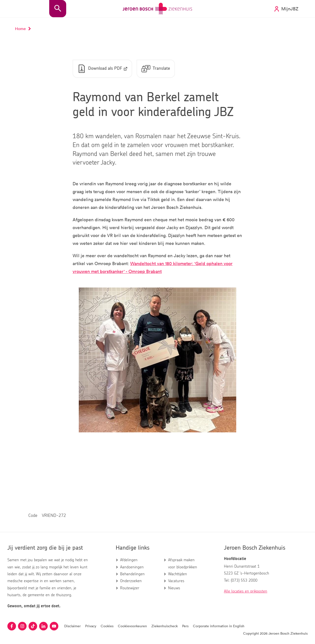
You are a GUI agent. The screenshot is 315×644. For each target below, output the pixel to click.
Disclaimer (72, 626)
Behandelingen (132, 574)
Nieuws (174, 588)
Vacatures (176, 581)
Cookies (107, 626)
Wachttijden (178, 574)
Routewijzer (130, 588)
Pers (185, 626)
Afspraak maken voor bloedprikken (183, 563)
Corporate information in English (219, 626)
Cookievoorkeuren (132, 626)
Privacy (91, 626)
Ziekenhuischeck (165, 626)
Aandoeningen (132, 567)
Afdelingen (129, 560)
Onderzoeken (131, 581)
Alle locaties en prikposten (246, 591)
